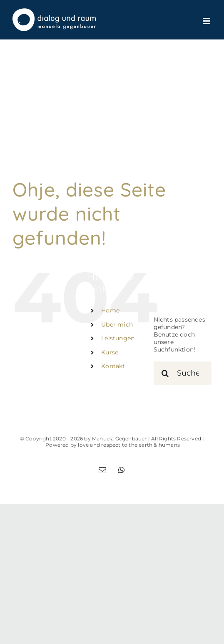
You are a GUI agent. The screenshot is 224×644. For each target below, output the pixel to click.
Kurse (110, 352)
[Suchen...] (183, 373)
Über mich (117, 324)
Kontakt (113, 366)
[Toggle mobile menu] (207, 21)
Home (110, 310)
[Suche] (165, 373)
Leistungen (118, 338)
